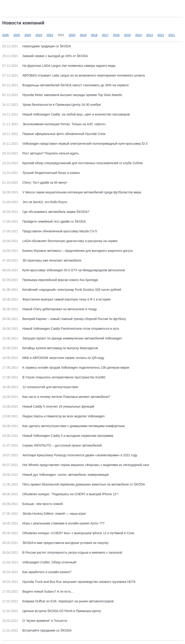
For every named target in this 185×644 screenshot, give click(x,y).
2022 (50, 35)
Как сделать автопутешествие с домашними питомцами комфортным (64, 426)
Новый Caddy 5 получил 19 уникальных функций (48, 406)
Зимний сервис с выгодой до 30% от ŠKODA (45, 56)
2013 (150, 35)
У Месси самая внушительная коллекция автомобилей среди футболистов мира (72, 192)
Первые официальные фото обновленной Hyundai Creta (54, 134)
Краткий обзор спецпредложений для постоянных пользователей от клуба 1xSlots (73, 163)
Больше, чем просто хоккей (32, 504)
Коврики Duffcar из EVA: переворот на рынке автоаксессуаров (58, 601)
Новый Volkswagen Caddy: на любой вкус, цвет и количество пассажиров (66, 114)
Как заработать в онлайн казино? (37, 572)
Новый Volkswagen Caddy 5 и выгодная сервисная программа (58, 436)
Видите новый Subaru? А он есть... (38, 591)
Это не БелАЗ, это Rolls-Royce (35, 202)
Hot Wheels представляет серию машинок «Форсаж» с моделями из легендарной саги (76, 465)
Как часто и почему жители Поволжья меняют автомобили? (56, 397)
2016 (116, 35)
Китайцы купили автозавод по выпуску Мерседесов (50, 348)
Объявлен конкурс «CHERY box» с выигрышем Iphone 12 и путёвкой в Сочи (68, 533)
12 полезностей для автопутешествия (40, 387)
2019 (83, 35)
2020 (72, 35)
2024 (28, 35)
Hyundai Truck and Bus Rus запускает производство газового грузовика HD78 (69, 582)
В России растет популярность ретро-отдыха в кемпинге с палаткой (62, 553)
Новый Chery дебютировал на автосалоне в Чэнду (50, 309)
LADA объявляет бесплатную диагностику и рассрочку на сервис (60, 241)
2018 (94, 35)
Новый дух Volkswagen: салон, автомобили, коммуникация (56, 475)
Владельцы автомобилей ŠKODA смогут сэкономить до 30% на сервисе (66, 85)
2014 (138, 35)
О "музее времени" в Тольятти (35, 621)
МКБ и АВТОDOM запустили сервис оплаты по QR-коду (53, 358)
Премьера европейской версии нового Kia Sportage (50, 280)
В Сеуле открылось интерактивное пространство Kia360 (54, 377)
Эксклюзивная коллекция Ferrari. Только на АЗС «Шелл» (54, 124)
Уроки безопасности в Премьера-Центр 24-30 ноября (52, 105)
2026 (6, 35)
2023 (39, 35)
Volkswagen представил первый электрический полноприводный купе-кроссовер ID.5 (75, 144)
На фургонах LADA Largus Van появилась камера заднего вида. (59, 66)
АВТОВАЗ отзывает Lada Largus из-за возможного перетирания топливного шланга (74, 75)
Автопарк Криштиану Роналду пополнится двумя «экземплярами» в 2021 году (70, 455)
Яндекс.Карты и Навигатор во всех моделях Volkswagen (53, 416)
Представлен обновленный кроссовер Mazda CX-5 (50, 231)
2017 (105, 35)
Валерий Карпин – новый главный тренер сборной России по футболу (64, 319)
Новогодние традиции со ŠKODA (37, 46)
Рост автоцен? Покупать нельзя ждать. (41, 153)
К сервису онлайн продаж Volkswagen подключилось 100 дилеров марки (66, 368)
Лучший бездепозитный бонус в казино (41, 173)
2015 (127, 35)
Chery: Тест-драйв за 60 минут (35, 183)
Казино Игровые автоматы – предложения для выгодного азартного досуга (67, 251)
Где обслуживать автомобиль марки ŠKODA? (46, 212)
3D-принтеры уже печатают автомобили (42, 260)
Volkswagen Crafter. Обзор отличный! (39, 562)
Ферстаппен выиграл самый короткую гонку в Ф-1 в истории (56, 299)
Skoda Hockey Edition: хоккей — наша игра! (44, 514)
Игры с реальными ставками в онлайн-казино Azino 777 (53, 523)
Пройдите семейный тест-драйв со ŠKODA (44, 221)
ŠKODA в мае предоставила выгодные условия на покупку (55, 543)
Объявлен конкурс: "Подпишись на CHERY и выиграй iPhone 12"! (60, 494)
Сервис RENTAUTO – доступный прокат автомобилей (52, 445)
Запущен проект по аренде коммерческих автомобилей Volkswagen (62, 338)
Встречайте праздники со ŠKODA (37, 630)
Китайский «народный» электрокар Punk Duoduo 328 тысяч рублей (62, 290)
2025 (17, 35)
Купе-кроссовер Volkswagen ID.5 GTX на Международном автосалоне (64, 270)
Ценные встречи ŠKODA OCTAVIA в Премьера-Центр (52, 611)
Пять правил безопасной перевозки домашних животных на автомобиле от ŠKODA (74, 484)
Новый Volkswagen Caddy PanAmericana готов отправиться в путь (61, 329)
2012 (161, 35)
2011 (172, 35)
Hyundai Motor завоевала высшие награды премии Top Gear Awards (62, 95)
